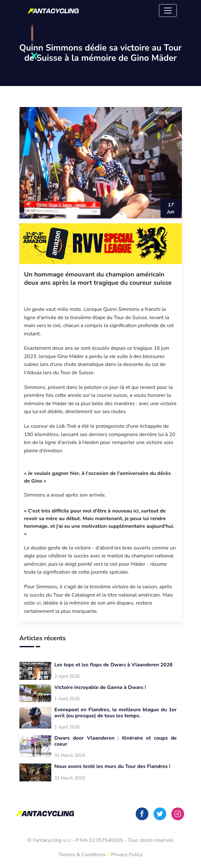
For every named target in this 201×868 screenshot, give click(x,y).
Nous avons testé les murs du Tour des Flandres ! (112, 767)
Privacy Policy (127, 855)
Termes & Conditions (82, 855)
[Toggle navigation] (168, 11)
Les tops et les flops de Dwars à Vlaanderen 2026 (114, 665)
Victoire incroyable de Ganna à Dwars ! (100, 688)
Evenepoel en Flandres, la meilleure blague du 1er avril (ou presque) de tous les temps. (116, 713)
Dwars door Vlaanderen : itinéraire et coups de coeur (116, 741)
